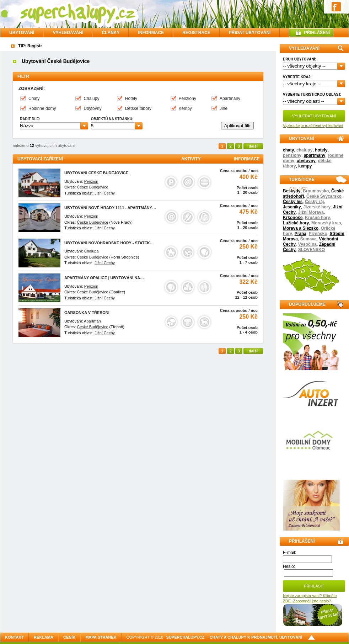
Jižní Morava (311, 212)
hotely (321, 150)
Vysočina (307, 244)
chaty (288, 150)
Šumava (308, 239)
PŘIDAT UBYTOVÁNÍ (250, 33)
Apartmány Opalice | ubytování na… (104, 278)
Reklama (44, 637)
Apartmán (92, 321)
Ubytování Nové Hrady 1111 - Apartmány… (110, 208)
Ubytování (22, 33)
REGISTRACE (196, 33)
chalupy (304, 150)
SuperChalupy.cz (186, 637)
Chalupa (92, 251)
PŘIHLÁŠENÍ (317, 33)
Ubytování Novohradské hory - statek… (109, 243)
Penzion (91, 181)
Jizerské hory (317, 207)
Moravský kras (326, 223)
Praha (300, 234)
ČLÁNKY (111, 33)
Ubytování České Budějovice (96, 173)
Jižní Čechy (105, 193)
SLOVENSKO (312, 250)
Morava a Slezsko (301, 228)
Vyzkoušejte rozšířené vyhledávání (313, 126)
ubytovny (306, 161)
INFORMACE (151, 33)
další (253, 146)
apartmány (315, 155)
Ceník (69, 637)
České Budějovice (92, 187)
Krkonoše (293, 218)
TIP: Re (25, 46)
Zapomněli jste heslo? (312, 601)
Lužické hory (296, 223)
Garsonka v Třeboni (87, 313)
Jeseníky (292, 207)
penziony (292, 155)
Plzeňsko (318, 234)
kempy (305, 166)
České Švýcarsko (324, 196)
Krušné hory (318, 218)
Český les (293, 202)
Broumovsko (316, 191)
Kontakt (14, 637)
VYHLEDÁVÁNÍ (68, 33)
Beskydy (292, 191)
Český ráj (314, 202)
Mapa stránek (101, 637)
